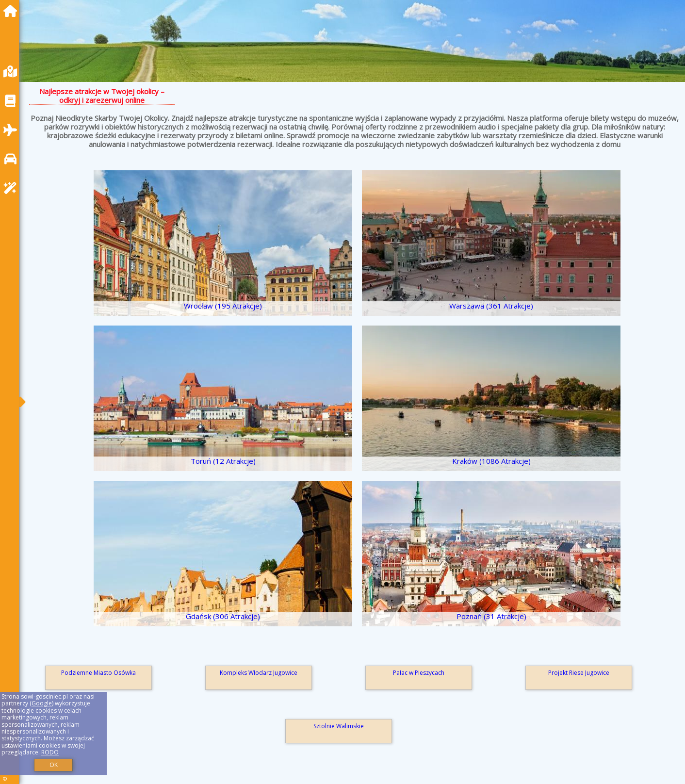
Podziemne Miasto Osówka (98, 673)
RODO (50, 752)
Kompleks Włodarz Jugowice (259, 673)
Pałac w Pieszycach (419, 673)
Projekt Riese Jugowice (579, 673)
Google (42, 703)
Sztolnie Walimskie (339, 726)
